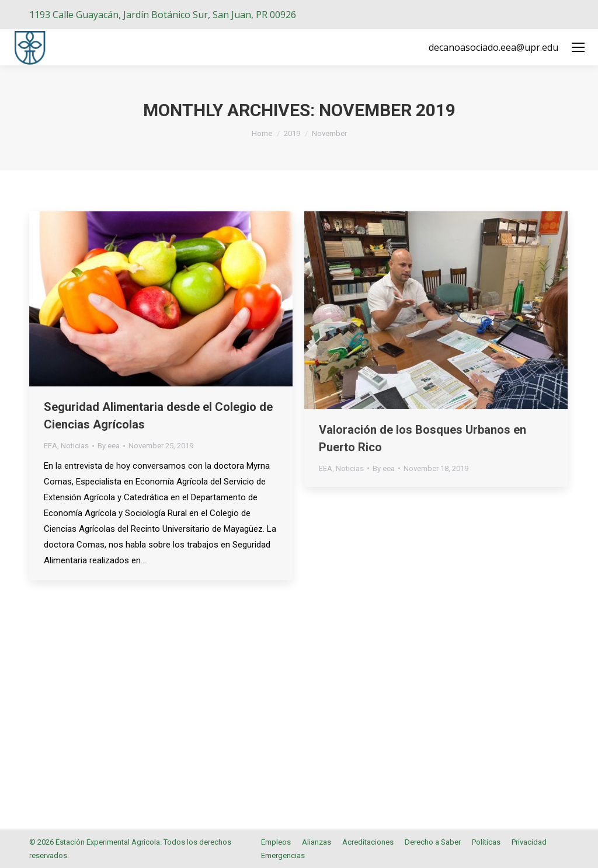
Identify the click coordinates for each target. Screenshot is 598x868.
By (109, 446)
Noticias (75, 446)
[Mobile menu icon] (578, 47)
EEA (51, 446)
